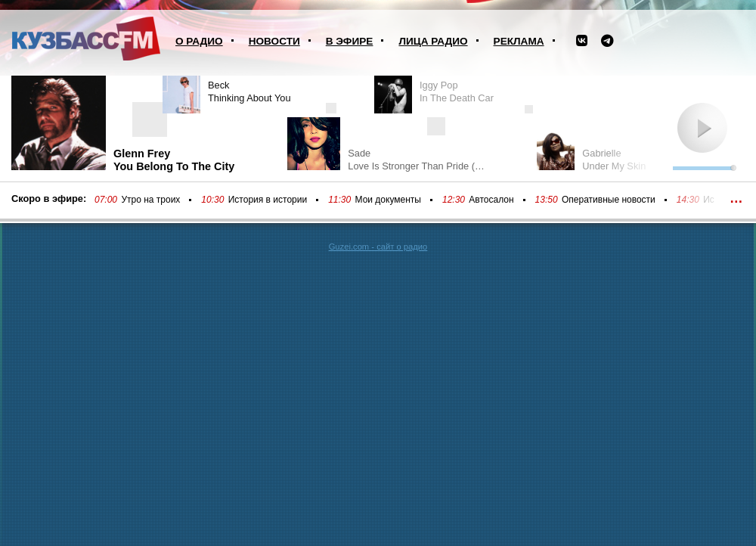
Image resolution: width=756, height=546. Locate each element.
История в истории (268, 200)
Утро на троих (150, 200)
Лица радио (433, 41)
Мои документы (388, 200)
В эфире (350, 41)
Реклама (519, 41)
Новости (274, 41)
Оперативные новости (609, 200)
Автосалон (491, 200)
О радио (199, 41)
